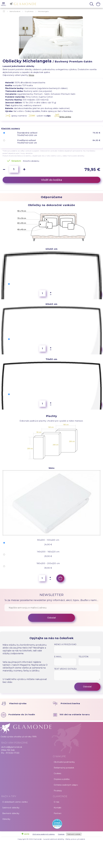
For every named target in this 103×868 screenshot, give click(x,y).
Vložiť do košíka (52, 180)
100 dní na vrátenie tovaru (75, 714)
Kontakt (58, 808)
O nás (56, 802)
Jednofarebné (15, 11)
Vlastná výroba (18, 703)
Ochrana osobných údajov (66, 785)
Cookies (57, 773)
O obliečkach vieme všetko (15, 802)
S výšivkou (29, 11)
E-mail (58, 657)
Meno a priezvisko (65, 644)
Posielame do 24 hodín (22, 714)
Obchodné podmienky (64, 762)
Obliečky (6, 819)
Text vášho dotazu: (66, 669)
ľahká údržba (65, 117)
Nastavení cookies (74, 834)
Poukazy (58, 791)
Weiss (31, 75)
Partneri (58, 813)
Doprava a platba (62, 779)
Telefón (84, 657)
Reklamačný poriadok (64, 768)
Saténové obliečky (11, 808)
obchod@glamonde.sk (12, 747)
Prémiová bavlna (70, 703)
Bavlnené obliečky (11, 813)
